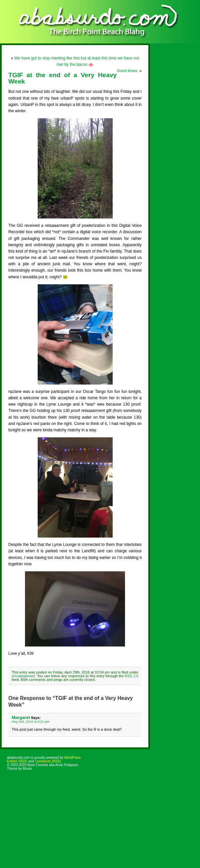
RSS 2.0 (132, 676)
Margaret (21, 717)
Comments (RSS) (48, 761)
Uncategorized (23, 676)
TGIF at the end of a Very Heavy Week (62, 78)
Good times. (127, 71)
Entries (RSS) (17, 761)
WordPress (72, 758)
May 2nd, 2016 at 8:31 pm (30, 721)
